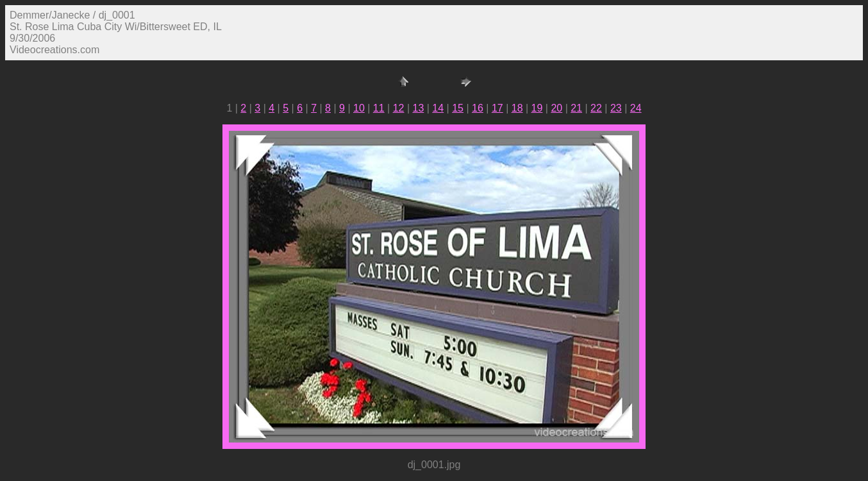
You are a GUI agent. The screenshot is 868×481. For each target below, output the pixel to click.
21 (576, 108)
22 (596, 108)
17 (497, 108)
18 (517, 108)
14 (438, 108)
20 (556, 108)
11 (379, 108)
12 (399, 108)
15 (458, 108)
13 (419, 108)
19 (537, 108)
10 (359, 108)
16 (478, 108)
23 (616, 108)
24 (636, 108)
